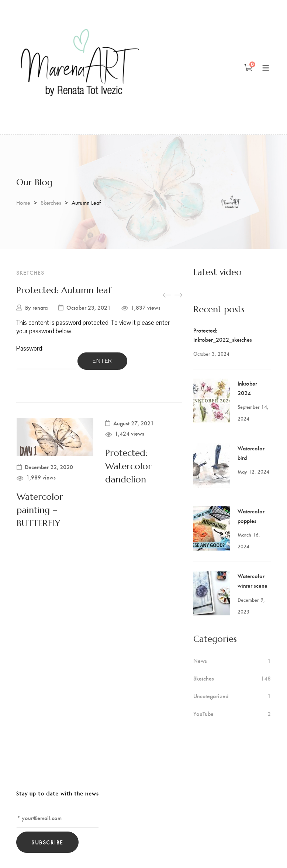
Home (23, 202)
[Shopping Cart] (248, 67)
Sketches (51, 202)
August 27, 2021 (134, 423)
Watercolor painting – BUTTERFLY (40, 510)
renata (40, 308)
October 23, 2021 (89, 308)
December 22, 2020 (49, 467)
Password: (46, 357)
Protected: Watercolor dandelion (128, 466)
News (200, 661)
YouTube (203, 714)
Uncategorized (211, 696)
